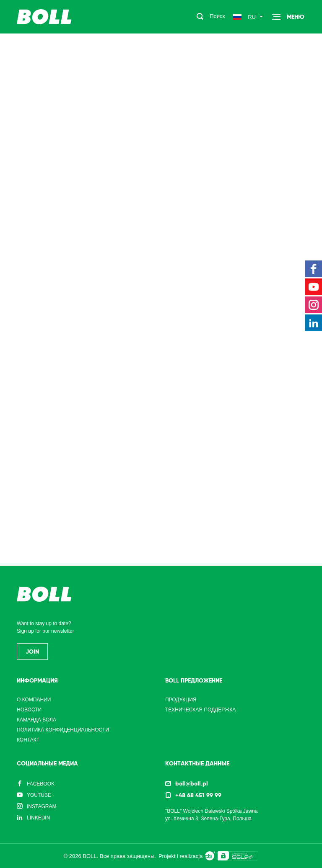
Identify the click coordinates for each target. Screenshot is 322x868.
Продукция (181, 700)
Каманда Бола (36, 720)
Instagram (42, 806)
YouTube (39, 795)
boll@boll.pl (192, 783)
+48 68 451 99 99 (198, 795)
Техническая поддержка (200, 710)
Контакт (28, 740)
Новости (29, 710)
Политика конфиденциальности (63, 730)
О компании (34, 700)
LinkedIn (38, 818)
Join (32, 652)
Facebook (41, 784)
